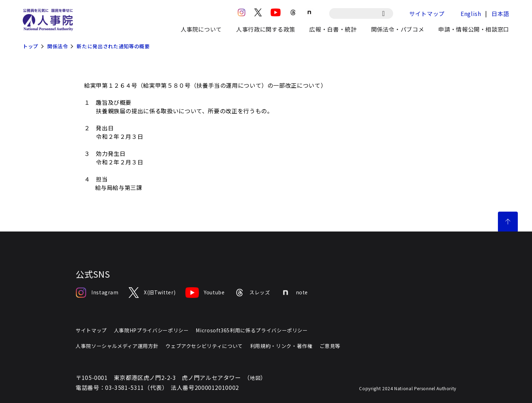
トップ (31, 46)
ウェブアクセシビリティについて (204, 346)
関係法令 (58, 46)
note (294, 293)
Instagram (97, 293)
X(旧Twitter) (152, 293)
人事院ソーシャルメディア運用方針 (117, 346)
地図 (255, 378)
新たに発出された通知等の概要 (113, 46)
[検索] (387, 13)
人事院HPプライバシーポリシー (151, 330)
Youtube (205, 293)
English (471, 13)
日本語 (500, 13)
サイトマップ (427, 13)
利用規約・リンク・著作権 (281, 346)
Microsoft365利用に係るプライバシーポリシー (252, 330)
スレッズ (253, 293)
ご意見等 (330, 346)
